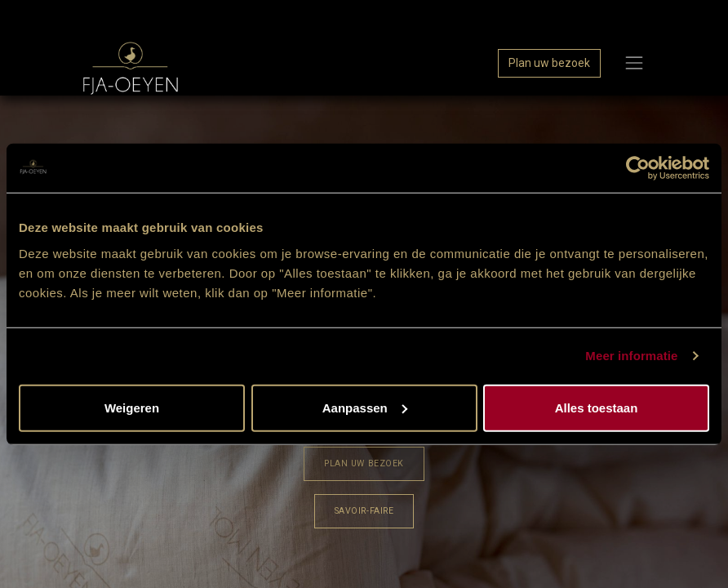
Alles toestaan (597, 407)
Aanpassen (365, 407)
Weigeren (132, 407)
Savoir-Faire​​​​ (364, 511)
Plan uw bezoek (549, 63)
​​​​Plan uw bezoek (364, 463)
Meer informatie (631, 356)
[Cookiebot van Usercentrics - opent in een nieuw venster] (638, 168)
